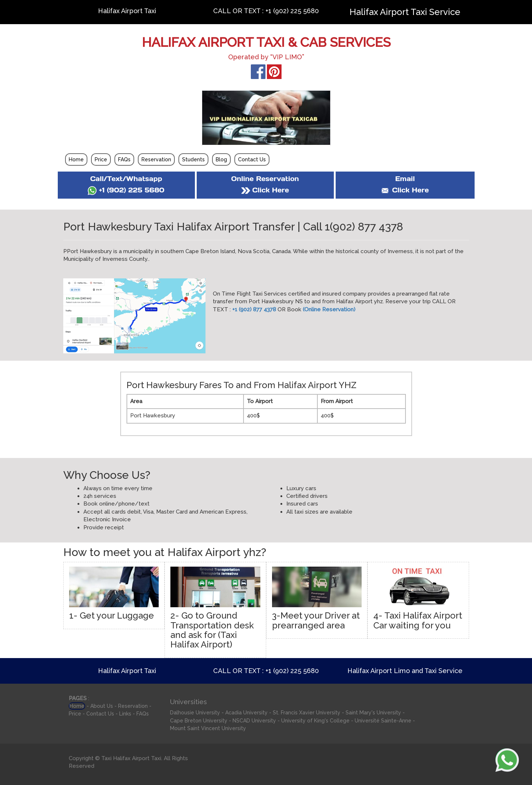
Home (76, 159)
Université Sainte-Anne (383, 721)
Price (101, 159)
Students (193, 159)
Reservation (156, 159)
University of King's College (315, 721)
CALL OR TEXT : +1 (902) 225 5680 (266, 11)
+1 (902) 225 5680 (126, 190)
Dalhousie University (195, 713)
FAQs (124, 159)
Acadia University (246, 713)
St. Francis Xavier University (307, 713)
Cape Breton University (199, 721)
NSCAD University (254, 721)
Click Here (265, 190)
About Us (102, 706)
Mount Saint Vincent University (208, 728)
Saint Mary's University (373, 713)
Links (125, 714)
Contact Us (252, 159)
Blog (221, 159)
